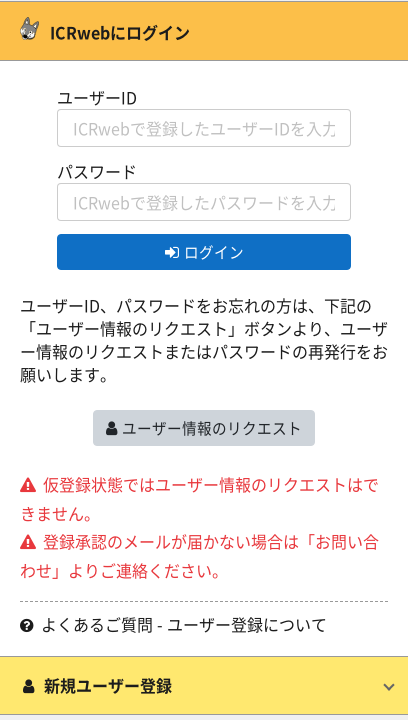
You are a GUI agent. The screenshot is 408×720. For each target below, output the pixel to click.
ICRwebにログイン (105, 32)
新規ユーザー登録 (96, 685)
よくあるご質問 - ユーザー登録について (173, 624)
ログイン (204, 251)
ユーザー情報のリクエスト (204, 427)
